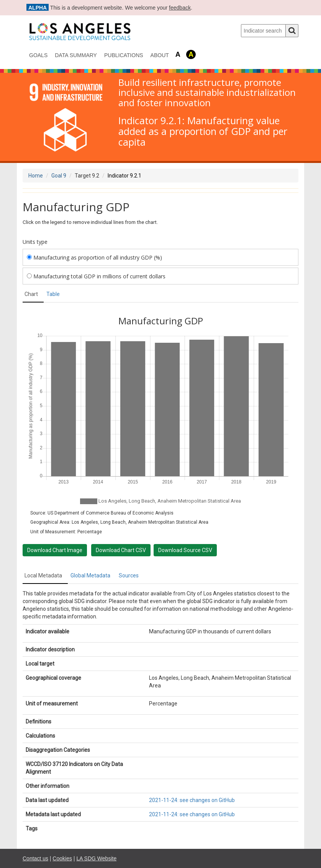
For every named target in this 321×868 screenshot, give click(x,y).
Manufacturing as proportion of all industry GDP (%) (94, 257)
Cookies (62, 858)
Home (36, 176)
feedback (180, 8)
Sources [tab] (129, 575)
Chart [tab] (31, 294)
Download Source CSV (185, 550)
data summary (76, 55)
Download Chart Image (55, 550)
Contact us (35, 858)
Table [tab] (53, 294)
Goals (38, 55)
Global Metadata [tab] (90, 575)
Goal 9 (59, 176)
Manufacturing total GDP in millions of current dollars (96, 276)
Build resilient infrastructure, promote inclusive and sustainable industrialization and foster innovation (207, 93)
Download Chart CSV (121, 550)
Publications (124, 55)
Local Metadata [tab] (43, 575)
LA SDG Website (96, 858)
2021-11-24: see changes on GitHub (192, 800)
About (160, 55)
